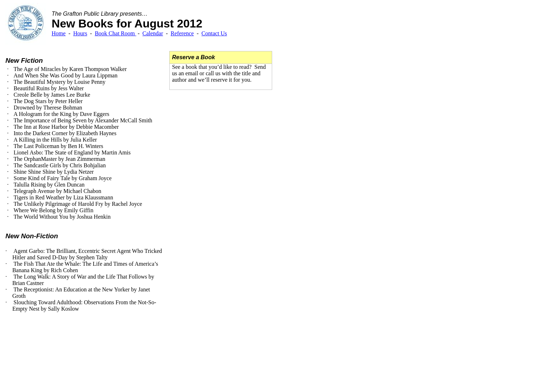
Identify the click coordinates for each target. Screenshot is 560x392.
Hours (80, 33)
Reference (182, 33)
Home (59, 33)
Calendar (153, 33)
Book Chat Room (115, 33)
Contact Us (214, 33)
